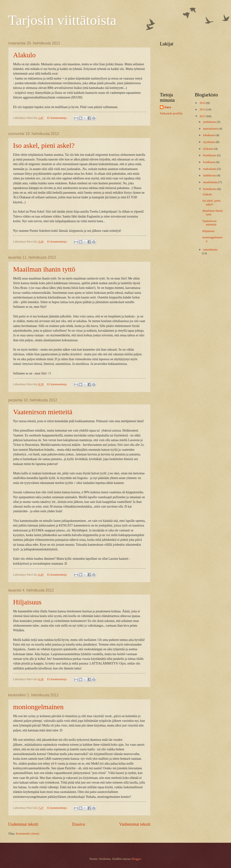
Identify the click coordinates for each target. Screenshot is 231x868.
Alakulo (24, 55)
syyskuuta (209, 142)
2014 (203, 103)
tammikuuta (210, 250)
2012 (203, 116)
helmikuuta (210, 189)
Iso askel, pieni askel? (44, 145)
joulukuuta (210, 122)
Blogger (136, 859)
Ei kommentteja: (58, 118)
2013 (203, 109)
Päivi (168, 107)
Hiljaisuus (27, 602)
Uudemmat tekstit (23, 824)
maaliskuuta (211, 182)
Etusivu (79, 824)
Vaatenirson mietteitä (43, 412)
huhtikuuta (210, 175)
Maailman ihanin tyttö (44, 269)
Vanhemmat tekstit (135, 824)
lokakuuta (209, 135)
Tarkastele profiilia (171, 113)
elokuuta (209, 149)
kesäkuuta (209, 162)
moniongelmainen (38, 707)
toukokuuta (210, 169)
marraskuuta (211, 129)
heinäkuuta (210, 155)
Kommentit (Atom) (28, 834)
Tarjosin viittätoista (62, 20)
